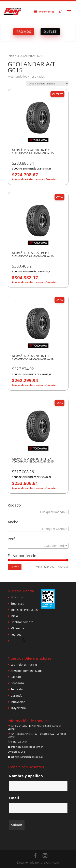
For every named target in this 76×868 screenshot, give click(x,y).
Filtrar (15, 567)
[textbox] (37, 512)
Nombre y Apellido (26, 776)
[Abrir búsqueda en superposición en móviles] (24, 640)
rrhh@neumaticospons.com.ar (27, 757)
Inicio (11, 56)
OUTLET (50, 32)
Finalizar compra (22, 622)
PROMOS (24, 32)
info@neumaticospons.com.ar (27, 747)
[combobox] (38, 512)
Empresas (17, 603)
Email (14, 798)
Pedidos (16, 635)
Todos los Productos (24, 610)
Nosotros (17, 597)
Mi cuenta (17, 628)
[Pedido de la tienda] (47, 84)
